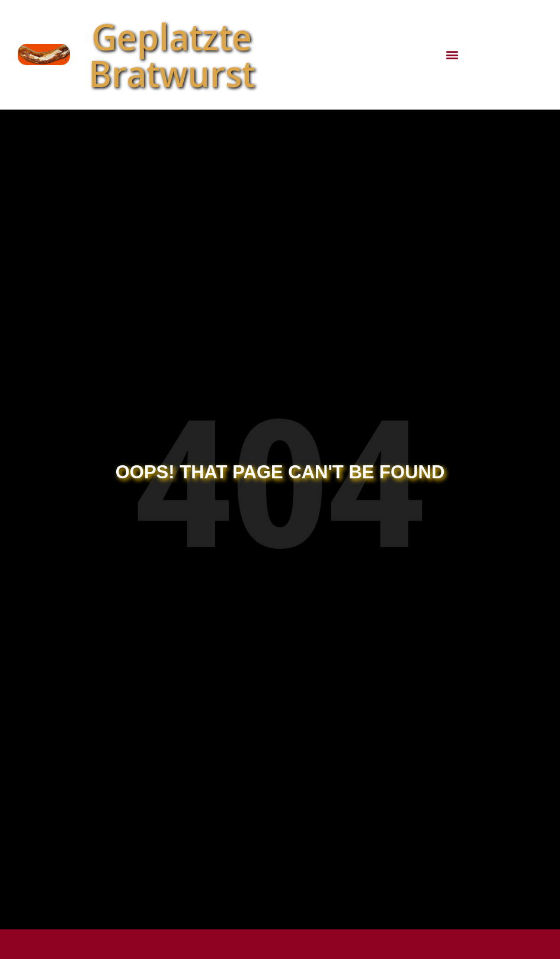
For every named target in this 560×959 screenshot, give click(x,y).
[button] (452, 55)
